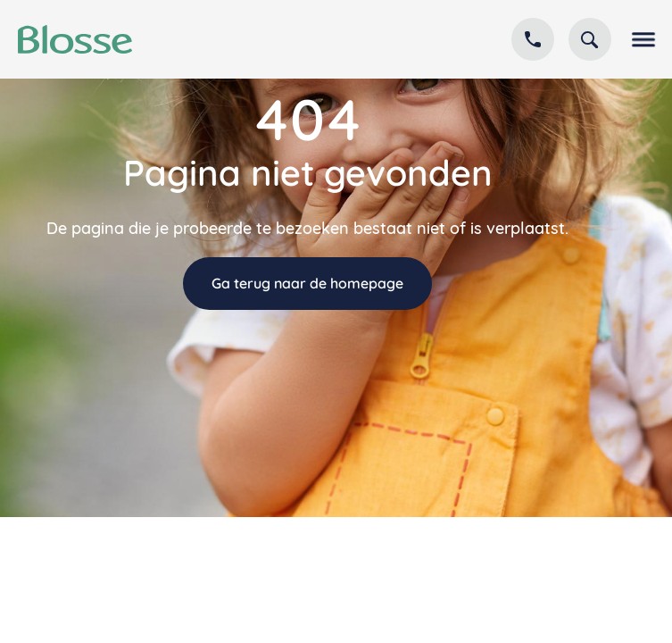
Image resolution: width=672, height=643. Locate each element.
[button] (640, 39)
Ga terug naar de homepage (307, 283)
